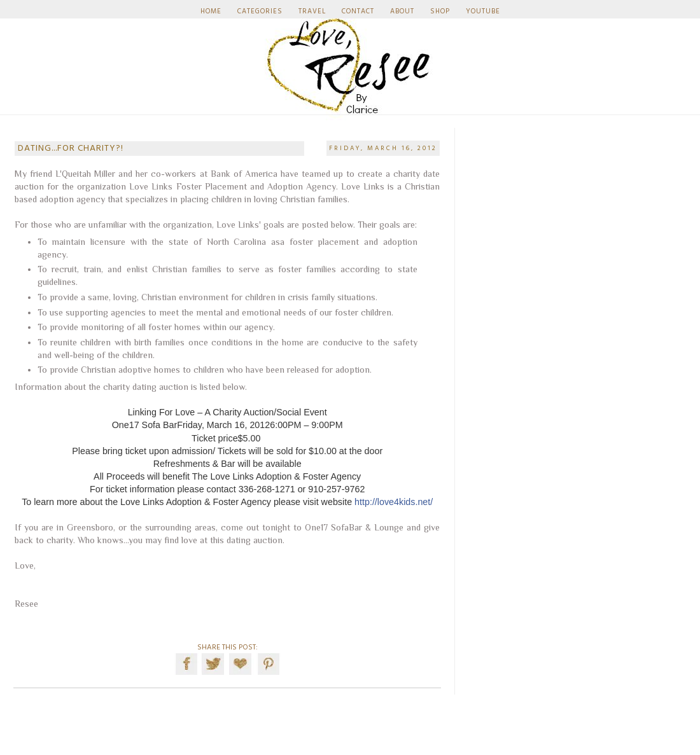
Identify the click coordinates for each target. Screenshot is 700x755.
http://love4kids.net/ (394, 502)
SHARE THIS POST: (227, 648)
